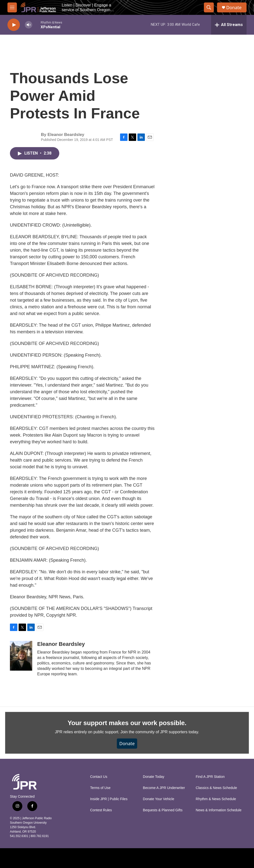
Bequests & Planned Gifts (163, 810)
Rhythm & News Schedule (216, 799)
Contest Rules (101, 810)
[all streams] (229, 25)
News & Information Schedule (219, 810)
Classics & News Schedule (216, 788)
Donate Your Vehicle (159, 799)
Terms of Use (100, 788)
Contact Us (99, 777)
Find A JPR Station (210, 777)
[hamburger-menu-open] (12, 7)
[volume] (29, 25)
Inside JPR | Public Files (109, 799)
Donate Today (154, 777)
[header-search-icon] (209, 7)
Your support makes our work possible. (127, 723)
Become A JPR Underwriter (164, 788)
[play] (14, 25)
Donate (234, 8)
